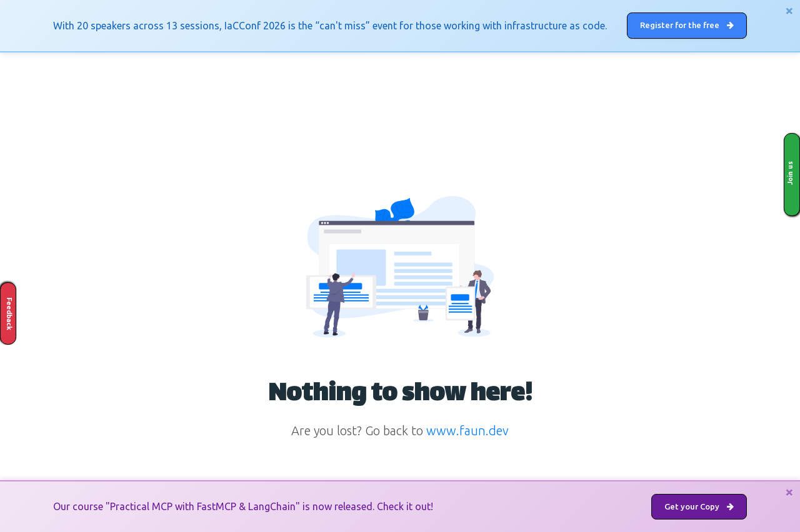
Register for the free (687, 25)
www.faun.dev (467, 431)
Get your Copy (699, 506)
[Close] (789, 11)
